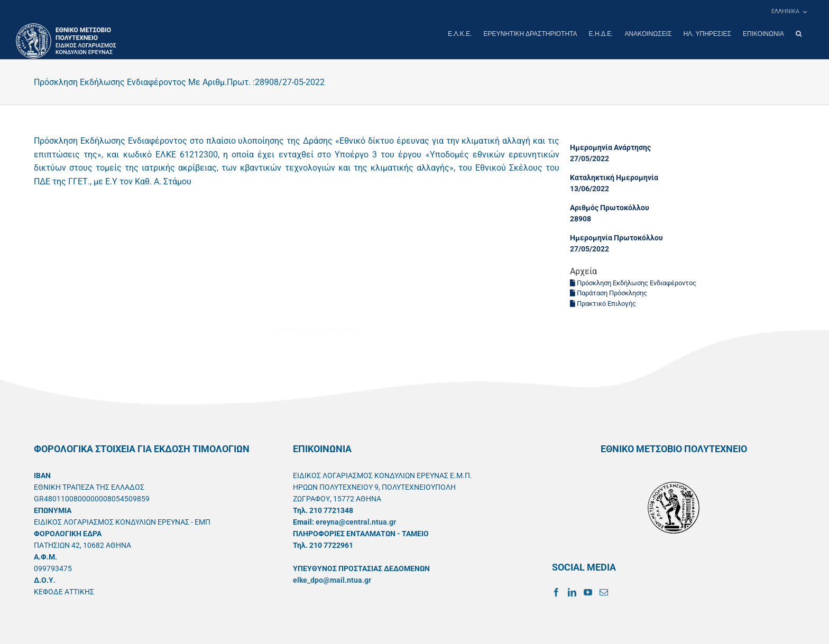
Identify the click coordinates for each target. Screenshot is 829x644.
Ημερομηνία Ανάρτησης (610, 147)
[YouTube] (588, 592)
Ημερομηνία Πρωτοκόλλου (616, 237)
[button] (799, 34)
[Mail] (604, 592)
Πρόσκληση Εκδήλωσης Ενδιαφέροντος (633, 282)
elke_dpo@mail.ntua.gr (332, 580)
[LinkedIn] (572, 592)
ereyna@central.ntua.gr (356, 521)
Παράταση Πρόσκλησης (609, 292)
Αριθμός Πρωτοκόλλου (610, 207)
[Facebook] (556, 592)
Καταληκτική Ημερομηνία (614, 177)
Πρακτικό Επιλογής (603, 303)
